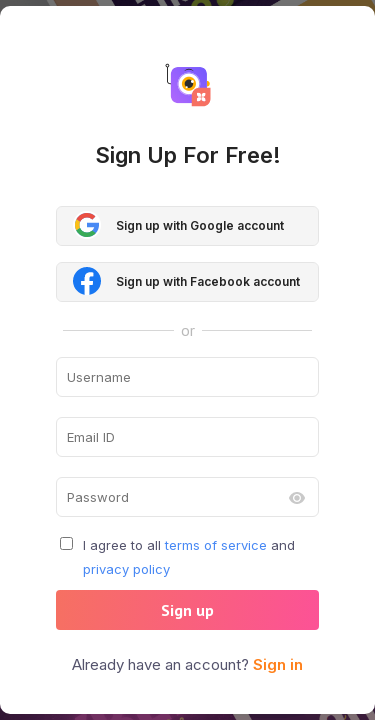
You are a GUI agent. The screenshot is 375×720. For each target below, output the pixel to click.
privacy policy (126, 569)
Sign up (187, 610)
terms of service (216, 545)
